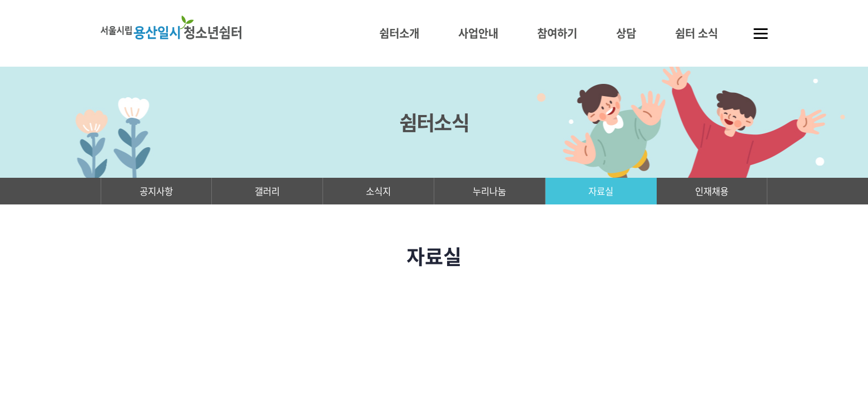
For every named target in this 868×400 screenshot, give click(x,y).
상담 (626, 33)
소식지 (378, 192)
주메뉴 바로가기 (0, 0)
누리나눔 (489, 192)
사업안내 (478, 33)
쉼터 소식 (696, 33)
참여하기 (557, 33)
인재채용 (712, 192)
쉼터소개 (399, 33)
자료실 (601, 192)
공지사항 (156, 192)
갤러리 (267, 192)
